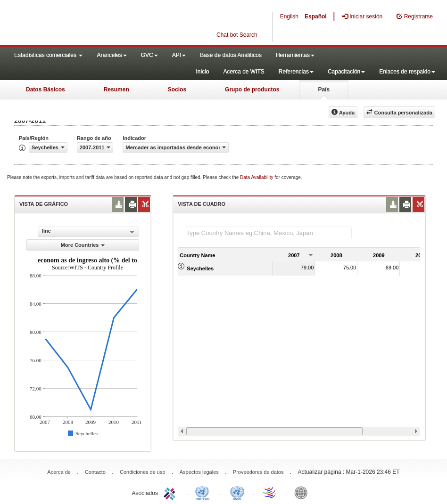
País (324, 89)
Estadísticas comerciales (48, 55)
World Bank (303, 492)
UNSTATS (237, 492)
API (179, 55)
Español (316, 16)
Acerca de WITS (244, 72)
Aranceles (112, 55)
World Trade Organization (270, 492)
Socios (177, 89)
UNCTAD (204, 492)
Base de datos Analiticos (231, 55)
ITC (171, 492)
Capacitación (346, 72)
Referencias (296, 72)
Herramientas (295, 55)
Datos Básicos (46, 89)
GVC (149, 55)
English (289, 16)
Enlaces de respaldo (407, 72)
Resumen (116, 89)
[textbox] (269, 233)
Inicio (202, 72)
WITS (94, 24)
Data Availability (257, 177)
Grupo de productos (252, 89)
